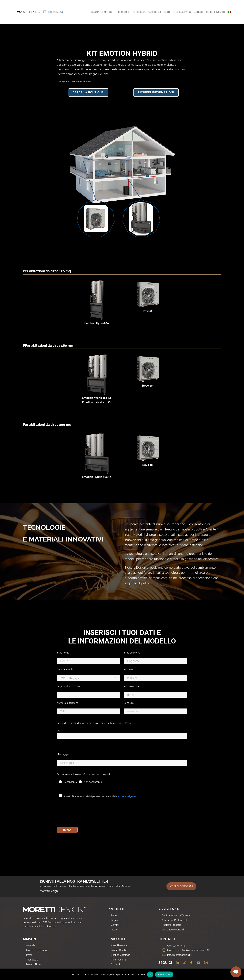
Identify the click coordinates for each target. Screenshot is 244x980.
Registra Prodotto (172, 925)
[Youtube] (198, 963)
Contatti (115, 964)
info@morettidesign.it (176, 955)
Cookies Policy (164, 974)
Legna (114, 920)
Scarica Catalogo (121, 955)
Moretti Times (34, 964)
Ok (150, 974)
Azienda (31, 945)
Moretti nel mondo (36, 950)
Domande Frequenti (173, 930)
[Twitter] (183, 963)
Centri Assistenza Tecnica (176, 915)
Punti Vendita (118, 960)
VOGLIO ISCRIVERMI (181, 886)
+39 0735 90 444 (173, 945)
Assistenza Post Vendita (175, 920)
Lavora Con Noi (119, 950)
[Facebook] (190, 963)
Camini (115, 925)
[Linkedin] (176, 963)
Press (29, 955)
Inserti (114, 930)
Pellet (114, 915)
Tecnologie (32, 960)
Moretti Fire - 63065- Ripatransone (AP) (186, 950)
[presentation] (83, 814)
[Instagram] (205, 963)
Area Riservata (119, 945)
